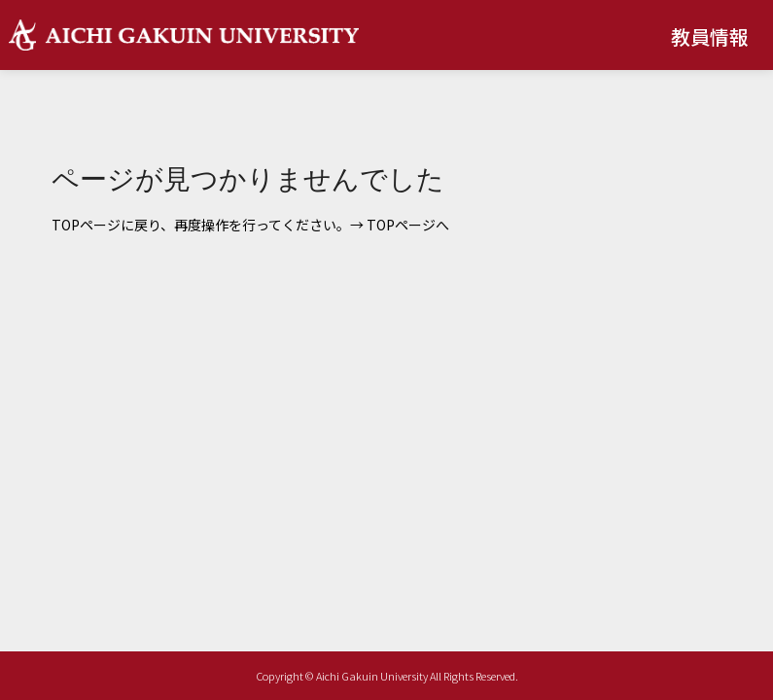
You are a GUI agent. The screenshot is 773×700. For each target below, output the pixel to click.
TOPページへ (408, 225)
